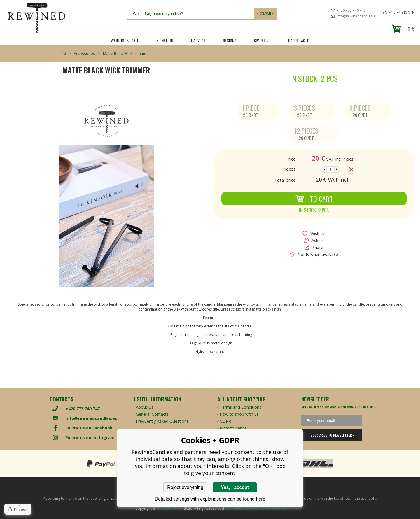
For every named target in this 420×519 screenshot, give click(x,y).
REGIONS (230, 40)
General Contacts (152, 414)
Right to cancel (234, 428)
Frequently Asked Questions (162, 421)
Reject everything (185, 487)
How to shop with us (239, 414)
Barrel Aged (299, 40)
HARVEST (198, 40)
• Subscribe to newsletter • (331, 435)
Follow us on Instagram (90, 438)
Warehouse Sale (125, 40)
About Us (145, 407)
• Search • (265, 14)
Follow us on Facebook (89, 428)
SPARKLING (262, 40)
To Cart (314, 199)
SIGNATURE (165, 40)
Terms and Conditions (240, 407)
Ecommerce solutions (244, 508)
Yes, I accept (235, 487)
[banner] (36, 18)
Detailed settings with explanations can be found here (210, 499)
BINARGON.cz (274, 508)
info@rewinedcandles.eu (357, 16)
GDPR (225, 421)
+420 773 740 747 (351, 10)
